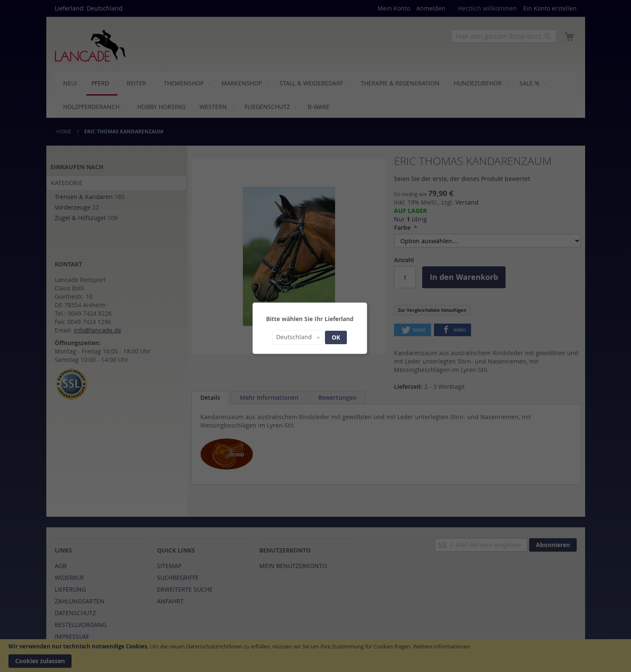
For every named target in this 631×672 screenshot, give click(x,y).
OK (336, 337)
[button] (298, 337)
